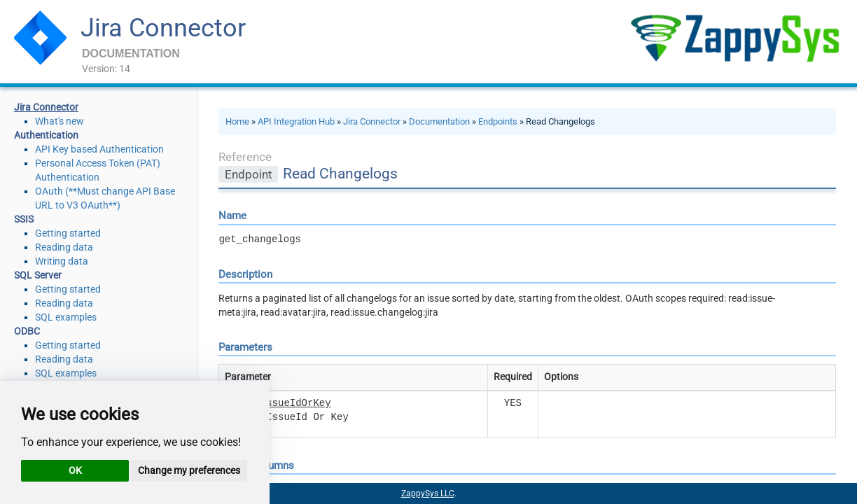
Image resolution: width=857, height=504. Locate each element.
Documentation (439, 121)
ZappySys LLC (428, 493)
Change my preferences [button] (189, 470)
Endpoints (498, 121)
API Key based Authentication (99, 149)
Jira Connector (163, 28)
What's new (60, 121)
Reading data (64, 247)
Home (237, 121)
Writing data (62, 261)
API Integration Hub (296, 121)
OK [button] (75, 470)
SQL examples (66, 317)
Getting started (68, 233)
